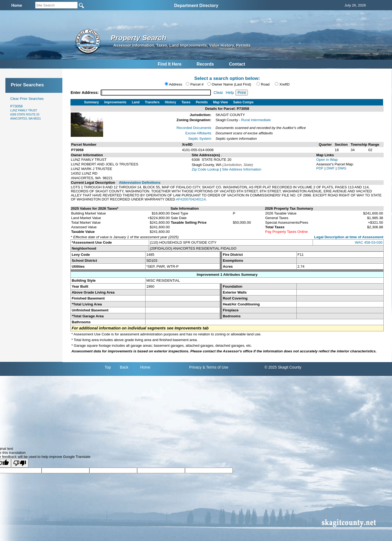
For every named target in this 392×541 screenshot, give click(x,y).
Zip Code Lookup (205, 169)
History (170, 102)
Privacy (195, 367)
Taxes (186, 102)
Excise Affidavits (198, 133)
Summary (91, 102)
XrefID (285, 84)
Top (108, 367)
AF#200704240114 (191, 199)
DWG (342, 168)
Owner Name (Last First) (231, 84)
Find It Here (170, 64)
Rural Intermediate (256, 120)
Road (265, 84)
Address (176, 84)
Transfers (152, 102)
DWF (331, 168)
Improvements (115, 102)
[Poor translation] (20, 463)
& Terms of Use (215, 367)
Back (124, 367)
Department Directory (196, 6)
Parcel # (197, 84)
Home (145, 367)
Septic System (200, 139)
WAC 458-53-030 (369, 242)
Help (230, 93)
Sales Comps (243, 102)
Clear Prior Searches (27, 99)
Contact (237, 64)
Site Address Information (241, 169)
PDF (320, 168)
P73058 (26, 112)
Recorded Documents (194, 128)
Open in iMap (327, 160)
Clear (218, 93)
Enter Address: (85, 93)
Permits (202, 102)
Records (205, 64)
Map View (220, 102)
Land (136, 102)
